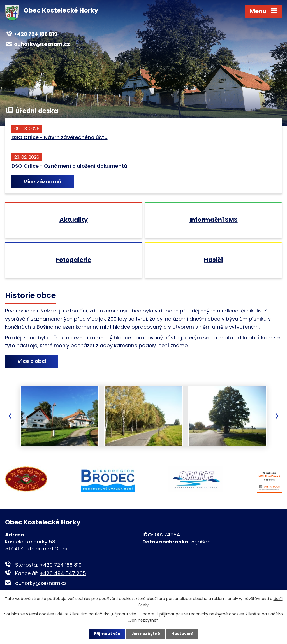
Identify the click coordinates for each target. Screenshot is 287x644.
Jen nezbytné (146, 634)
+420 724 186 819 (61, 569)
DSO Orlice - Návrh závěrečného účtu (60, 137)
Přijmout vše (106, 634)
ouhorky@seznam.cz (41, 587)
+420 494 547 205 (63, 577)
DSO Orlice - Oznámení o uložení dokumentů (69, 166)
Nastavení (183, 634)
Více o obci (32, 365)
